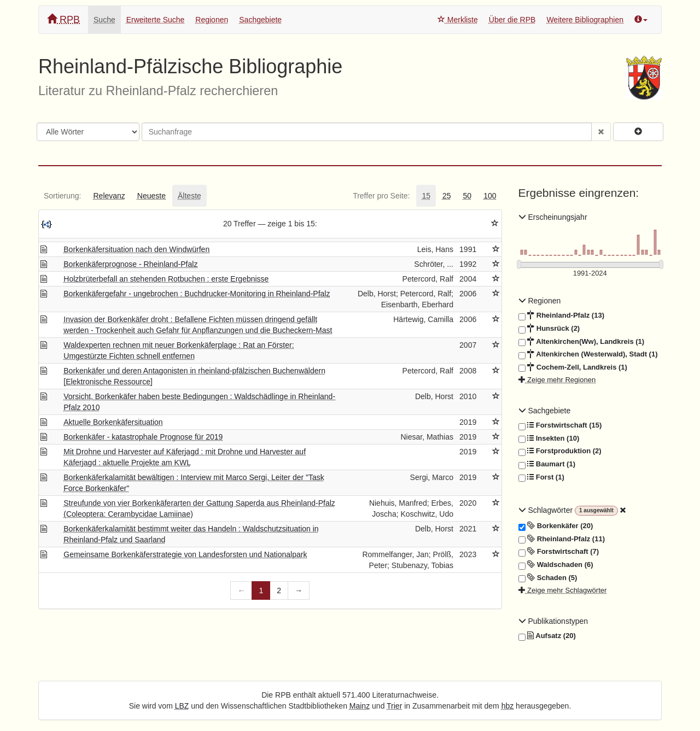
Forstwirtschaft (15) (560, 425)
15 (426, 196)
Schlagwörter (547, 510)
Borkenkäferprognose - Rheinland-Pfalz (130, 264)
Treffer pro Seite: (381, 196)
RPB (63, 19)
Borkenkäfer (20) (556, 526)
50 (468, 196)
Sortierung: (62, 196)
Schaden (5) (548, 578)
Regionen (212, 20)
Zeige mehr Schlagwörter (563, 590)
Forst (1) (541, 477)
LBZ (182, 706)
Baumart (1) (547, 464)
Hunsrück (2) (549, 329)
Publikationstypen (553, 621)
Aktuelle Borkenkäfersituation (113, 422)
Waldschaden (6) (556, 565)
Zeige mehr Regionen (557, 380)
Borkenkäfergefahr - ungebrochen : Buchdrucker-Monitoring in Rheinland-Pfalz (197, 294)
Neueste (151, 196)
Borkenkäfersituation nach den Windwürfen (136, 249)
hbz (508, 706)
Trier (394, 706)
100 (490, 196)
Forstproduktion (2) (560, 451)
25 (447, 196)
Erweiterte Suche (156, 20)
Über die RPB (512, 20)
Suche (104, 20)
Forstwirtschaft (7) (559, 552)
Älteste (189, 196)
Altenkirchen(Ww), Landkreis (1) (582, 342)
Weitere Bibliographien (585, 20)
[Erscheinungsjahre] (590, 274)
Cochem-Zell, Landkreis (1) (573, 367)
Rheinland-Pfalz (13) (561, 315)
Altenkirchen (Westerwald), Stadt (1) (588, 354)
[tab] (62, 196)
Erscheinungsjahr (553, 217)
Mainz (360, 706)
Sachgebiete (260, 20)
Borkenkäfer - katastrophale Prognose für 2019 (143, 437)
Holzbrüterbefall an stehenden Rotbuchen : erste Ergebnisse (166, 279)
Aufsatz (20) (547, 636)
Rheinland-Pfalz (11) (562, 539)
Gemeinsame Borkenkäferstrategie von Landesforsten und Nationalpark (185, 554)
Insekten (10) (549, 438)
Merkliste (458, 20)
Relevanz (109, 196)
